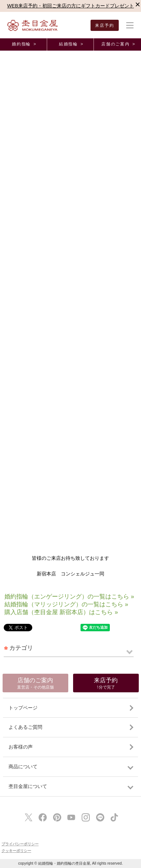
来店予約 (105, 25)
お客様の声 (21, 747)
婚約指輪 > (24, 44)
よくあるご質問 (25, 727)
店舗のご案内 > (118, 44)
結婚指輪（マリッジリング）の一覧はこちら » (66, 604)
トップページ (23, 708)
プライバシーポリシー (20, 844)
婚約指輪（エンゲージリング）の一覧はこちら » (69, 596)
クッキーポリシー (16, 851)
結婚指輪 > (71, 44)
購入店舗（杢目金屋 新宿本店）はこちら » (61, 612)
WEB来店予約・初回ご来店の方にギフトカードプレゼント (70, 6)
